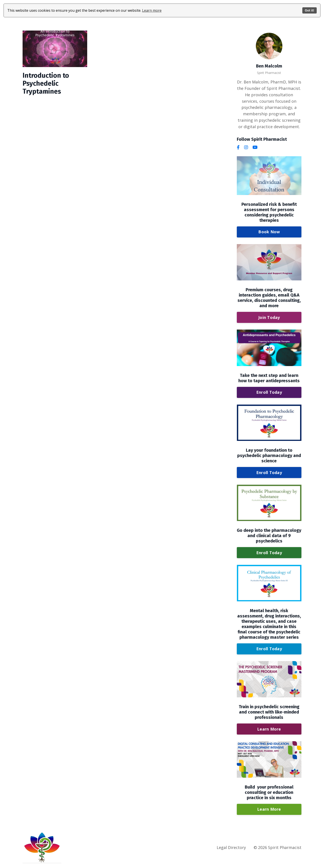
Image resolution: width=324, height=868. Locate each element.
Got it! (309, 10)
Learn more (152, 10)
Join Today (269, 317)
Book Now (269, 232)
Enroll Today (269, 392)
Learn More (269, 729)
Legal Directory (231, 847)
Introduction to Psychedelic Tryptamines (46, 83)
